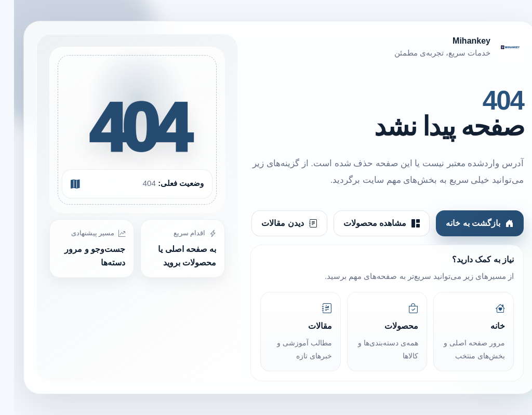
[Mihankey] (373, 47)
